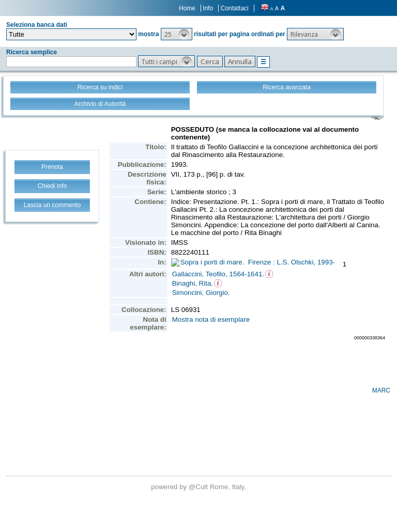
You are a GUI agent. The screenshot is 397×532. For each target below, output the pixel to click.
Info (208, 8)
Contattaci (235, 8)
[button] (177, 34)
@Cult (199, 487)
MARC (381, 390)
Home (187, 8)
